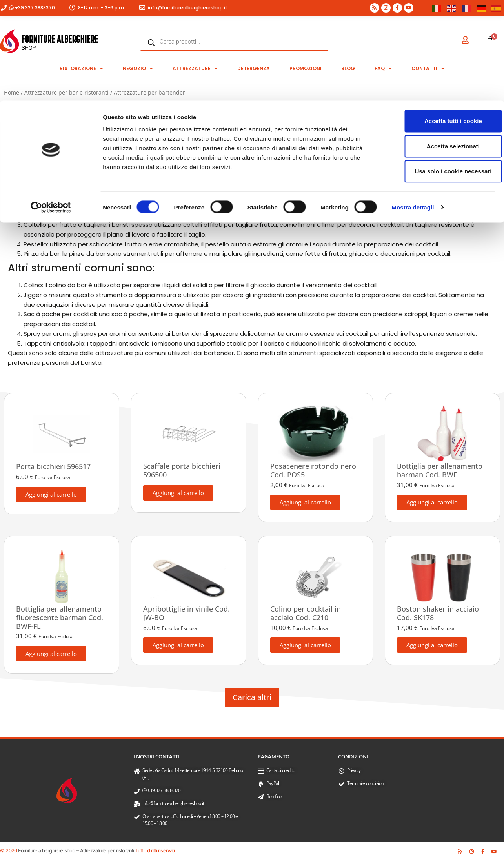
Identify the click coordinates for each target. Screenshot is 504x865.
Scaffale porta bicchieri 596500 (182, 470)
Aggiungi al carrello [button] (51, 494)
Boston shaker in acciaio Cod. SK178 (438, 613)
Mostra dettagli (413, 107)
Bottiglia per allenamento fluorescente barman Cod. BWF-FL (60, 617)
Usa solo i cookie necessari (438, 70)
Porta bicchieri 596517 (53, 466)
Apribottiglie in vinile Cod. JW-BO (186, 613)
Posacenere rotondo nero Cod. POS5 (313, 470)
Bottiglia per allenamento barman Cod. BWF (440, 470)
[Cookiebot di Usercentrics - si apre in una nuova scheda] (51, 107)
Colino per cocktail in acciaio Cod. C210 (306, 613)
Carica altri (252, 697)
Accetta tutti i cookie (439, 20)
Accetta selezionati (438, 45)
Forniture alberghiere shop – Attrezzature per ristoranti (76, 850)
